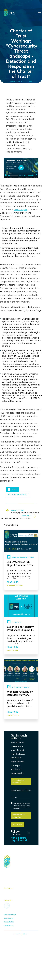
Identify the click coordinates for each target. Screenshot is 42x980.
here (15, 890)
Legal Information (10, 914)
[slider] (13, 175)
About (6, 874)
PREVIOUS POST (18, 510)
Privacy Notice (9, 921)
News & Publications (12, 881)
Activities (8, 877)
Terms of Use (8, 917)
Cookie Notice (9, 925)
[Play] (6, 175)
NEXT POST (26, 516)
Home (6, 870)
